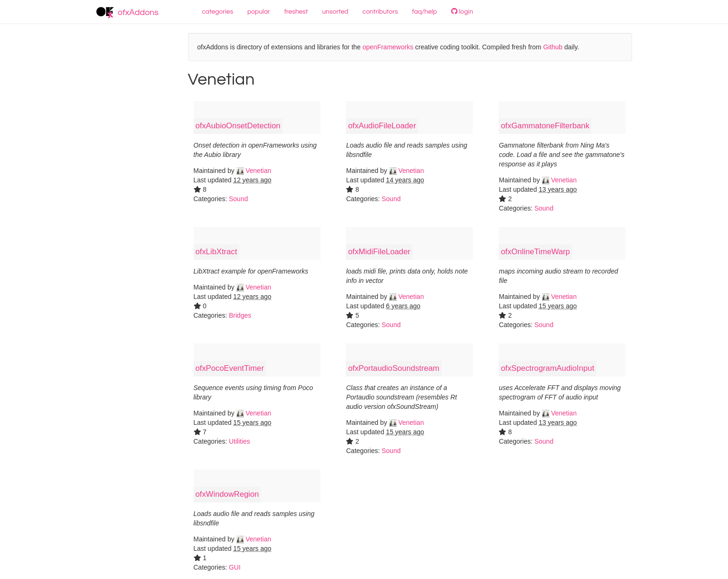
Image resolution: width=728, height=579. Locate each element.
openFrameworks (388, 47)
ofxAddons (128, 13)
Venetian (254, 171)
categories (218, 12)
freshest (296, 12)
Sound (238, 199)
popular (259, 12)
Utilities (239, 441)
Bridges (240, 315)
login (462, 12)
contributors (380, 12)
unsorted (335, 12)
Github (553, 47)
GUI (235, 567)
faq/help (425, 12)
